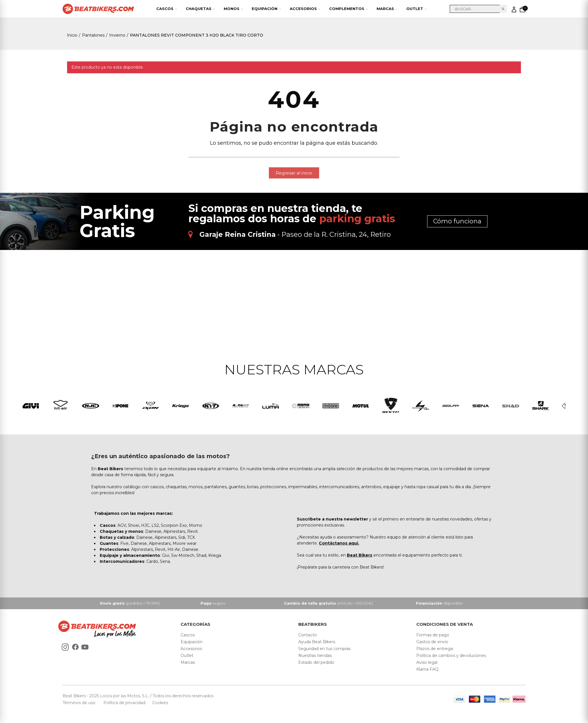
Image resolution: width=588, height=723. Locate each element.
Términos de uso (80, 703)
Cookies (158, 703)
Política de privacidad (125, 703)
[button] (294, 173)
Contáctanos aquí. (339, 543)
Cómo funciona (457, 221)
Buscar (503, 9)
